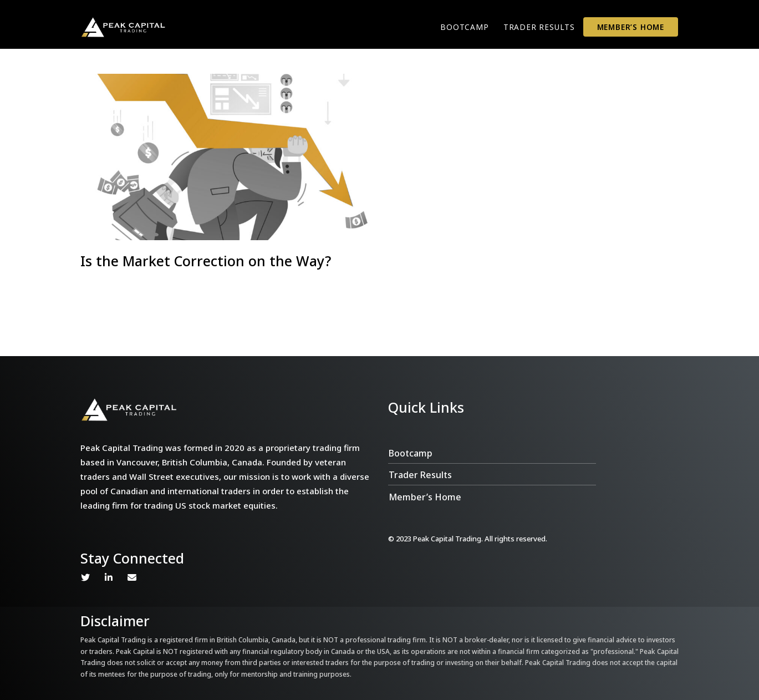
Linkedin (109, 577)
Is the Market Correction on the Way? (206, 261)
